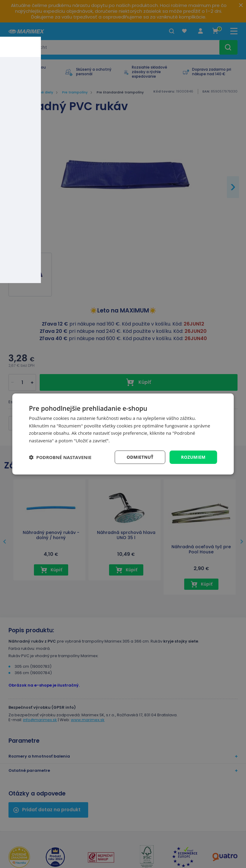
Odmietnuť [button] (140, 457)
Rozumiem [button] (193, 457)
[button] (60, 457)
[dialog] (123, 434)
